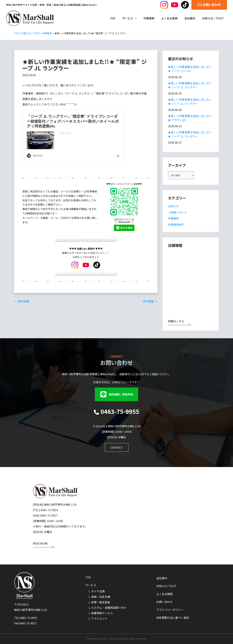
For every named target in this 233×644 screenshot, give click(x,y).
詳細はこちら (176, 322)
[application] (141, 18)
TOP (88, 577)
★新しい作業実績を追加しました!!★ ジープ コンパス (190, 69)
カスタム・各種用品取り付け (109, 608)
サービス (91, 585)
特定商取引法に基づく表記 (173, 618)
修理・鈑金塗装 (101, 602)
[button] (116, 394)
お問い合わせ (164, 602)
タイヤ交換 (98, 591)
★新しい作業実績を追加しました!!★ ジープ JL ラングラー (190, 85)
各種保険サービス (102, 613)
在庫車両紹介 (176, 226)
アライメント (99, 618)
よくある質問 (164, 594)
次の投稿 (150, 301)
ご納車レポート (178, 213)
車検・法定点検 (101, 597)
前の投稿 (22, 301)
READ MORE (40, 544)
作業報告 (173, 219)
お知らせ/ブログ (166, 585)
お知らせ (173, 207)
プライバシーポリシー (170, 610)
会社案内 (162, 577)
